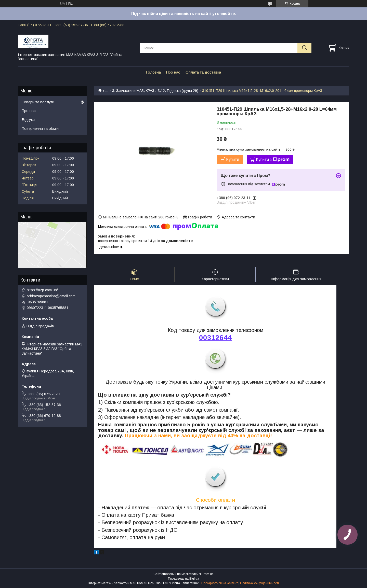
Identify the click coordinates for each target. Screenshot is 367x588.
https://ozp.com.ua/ (42, 290)
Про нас (173, 72)
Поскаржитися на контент (220, 583)
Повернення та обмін (40, 128)
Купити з (273, 160)
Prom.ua (208, 574)
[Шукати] (304, 48)
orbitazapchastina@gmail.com (51, 296)
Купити (233, 159)
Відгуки (28, 120)
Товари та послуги (38, 102)
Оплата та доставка (203, 72)
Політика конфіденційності (259, 583)
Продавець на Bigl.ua (183, 579)
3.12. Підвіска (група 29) (178, 91)
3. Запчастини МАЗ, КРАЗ (133, 91)
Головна (153, 72)
